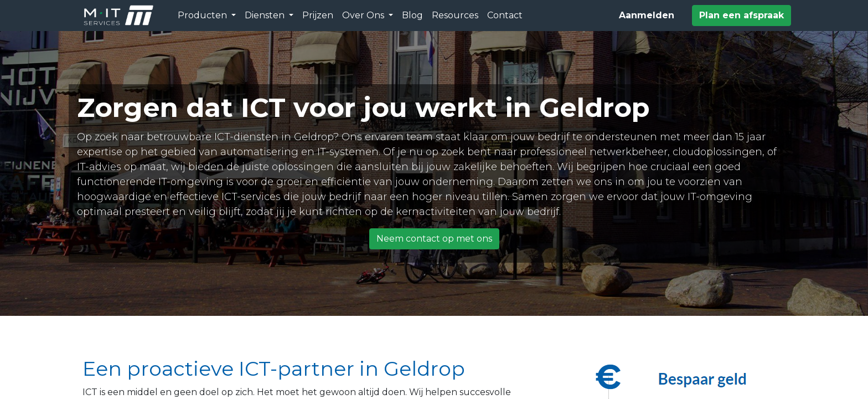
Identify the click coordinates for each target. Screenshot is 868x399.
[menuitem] (318, 16)
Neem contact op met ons (434, 239)
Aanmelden (647, 15)
